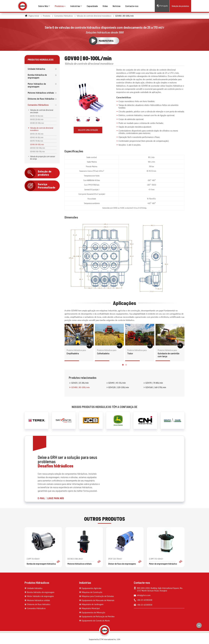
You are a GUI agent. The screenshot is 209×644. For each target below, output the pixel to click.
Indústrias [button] (75, 6)
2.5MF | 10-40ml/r (166, 561)
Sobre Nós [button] (43, 6)
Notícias (117, 6)
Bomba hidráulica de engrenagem (37, 76)
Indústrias (85, 583)
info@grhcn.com (144, 595)
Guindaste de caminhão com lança (170, 353)
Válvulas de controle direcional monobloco (94, 16)
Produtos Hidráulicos (37, 583)
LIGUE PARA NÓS (56, 498)
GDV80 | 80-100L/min (80, 387)
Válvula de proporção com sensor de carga (43, 158)
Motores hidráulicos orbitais (41, 93)
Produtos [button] (59, 6)
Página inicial (32, 16)
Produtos (47, 16)
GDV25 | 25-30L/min (80, 383)
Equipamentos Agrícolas (92, 588)
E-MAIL (41, 498)
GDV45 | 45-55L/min (117, 383)
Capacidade (92, 6)
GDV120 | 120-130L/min (119, 387)
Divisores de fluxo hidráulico (41, 99)
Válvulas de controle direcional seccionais (42, 111)
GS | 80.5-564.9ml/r (84, 561)
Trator (140, 352)
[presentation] (68, 347)
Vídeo (105, 6)
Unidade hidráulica (36, 69)
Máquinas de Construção (92, 592)
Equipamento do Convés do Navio (96, 621)
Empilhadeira (79, 352)
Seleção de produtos (180, 6)
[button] (123, 365)
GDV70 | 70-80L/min (154, 383)
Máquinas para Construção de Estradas (98, 596)
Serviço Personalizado (47, 186)
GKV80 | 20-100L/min (37, 123)
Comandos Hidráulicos (64, 16)
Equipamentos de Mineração (93, 612)
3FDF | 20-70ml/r (125, 561)
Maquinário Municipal (91, 608)
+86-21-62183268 (145, 600)
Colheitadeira (109, 352)
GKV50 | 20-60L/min (37, 119)
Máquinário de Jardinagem (93, 604)
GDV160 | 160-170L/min (156, 387)
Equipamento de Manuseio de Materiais (98, 600)
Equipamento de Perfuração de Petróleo (98, 616)
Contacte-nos (132, 6)
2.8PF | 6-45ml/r (43, 561)
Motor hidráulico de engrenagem (37, 85)
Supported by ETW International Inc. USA (105, 639)
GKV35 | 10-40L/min (37, 116)
